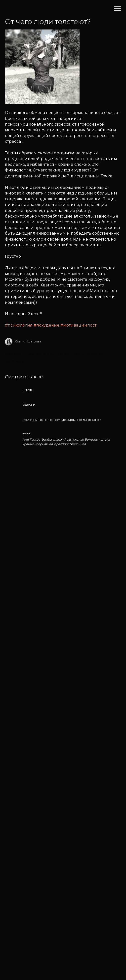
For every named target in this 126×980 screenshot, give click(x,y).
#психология (19, 325)
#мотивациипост (78, 325)
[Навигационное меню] (118, 9)
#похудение (46, 325)
